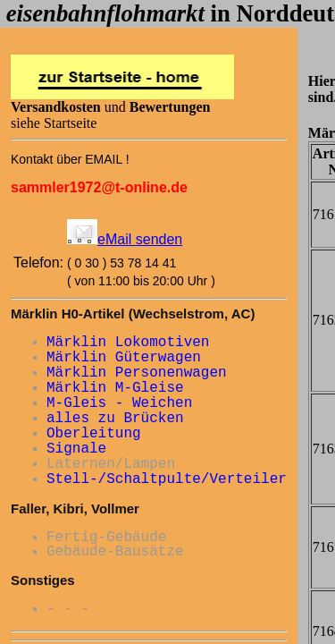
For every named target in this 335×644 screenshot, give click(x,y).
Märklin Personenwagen (137, 373)
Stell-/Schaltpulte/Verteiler (167, 479)
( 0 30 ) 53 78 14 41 (121, 263)
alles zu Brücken (115, 419)
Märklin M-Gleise (115, 388)
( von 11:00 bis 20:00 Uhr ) (141, 281)
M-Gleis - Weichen (119, 403)
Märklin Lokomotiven (128, 343)
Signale (76, 449)
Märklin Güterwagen (124, 358)
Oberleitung (94, 434)
